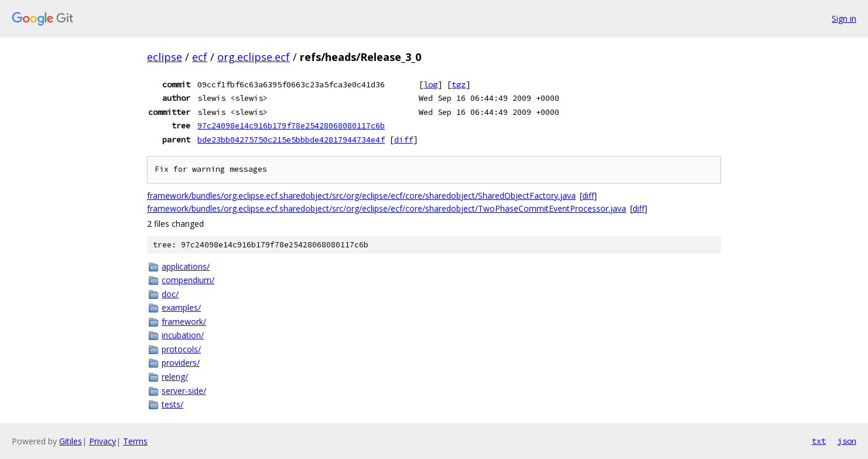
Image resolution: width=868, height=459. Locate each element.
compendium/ (188, 280)
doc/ (170, 294)
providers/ (181, 363)
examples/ (181, 307)
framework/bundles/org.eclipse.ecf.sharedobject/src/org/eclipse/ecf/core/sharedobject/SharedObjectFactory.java (361, 195)
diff (404, 140)
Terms (135, 441)
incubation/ (183, 335)
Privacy (102, 441)
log (430, 84)
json (847, 441)
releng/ (175, 377)
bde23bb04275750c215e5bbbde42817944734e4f (291, 140)
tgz (459, 84)
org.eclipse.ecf (254, 57)
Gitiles (71, 441)
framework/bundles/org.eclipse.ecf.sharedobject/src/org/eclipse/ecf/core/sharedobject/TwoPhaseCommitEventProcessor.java (387, 208)
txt (819, 441)
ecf (200, 57)
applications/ (186, 266)
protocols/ (181, 349)
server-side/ (184, 391)
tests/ (172, 404)
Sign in (844, 18)
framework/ (184, 322)
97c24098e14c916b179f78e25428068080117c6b (291, 125)
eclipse (165, 57)
